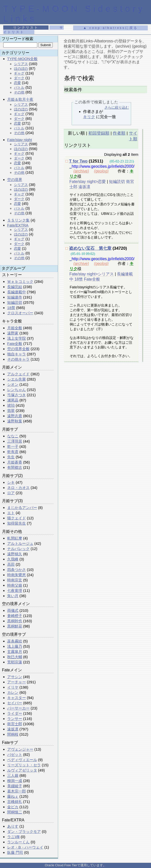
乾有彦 (13, 452)
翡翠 (11, 411)
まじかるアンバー (22, 508)
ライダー (15, 713)
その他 (19, 92)
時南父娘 (15, 585)
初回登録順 (99, 133)
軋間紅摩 (15, 538)
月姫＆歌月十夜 (20, 99)
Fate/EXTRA (18, 225)
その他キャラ (18, 359)
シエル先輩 (17, 379)
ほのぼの (21, 69)
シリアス (21, 64)
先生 (11, 457)
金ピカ (13, 807)
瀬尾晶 (13, 400)
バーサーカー (18, 708)
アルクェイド (18, 374)
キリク (89, 117)
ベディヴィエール (22, 760)
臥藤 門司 (15, 852)
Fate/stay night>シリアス (92, 274)
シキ (11, 482)
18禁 (11, 308)
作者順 (119, 133)
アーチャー (17, 682)
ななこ (13, 436)
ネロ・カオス (18, 488)
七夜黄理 (15, 591)
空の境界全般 (18, 349)
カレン (13, 692)
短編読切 (15, 302)
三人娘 (13, 775)
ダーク (19, 78)
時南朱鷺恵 (17, 575)
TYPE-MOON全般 (22, 59)
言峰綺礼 (15, 802)
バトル (19, 87)
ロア (11, 493)
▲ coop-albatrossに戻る (110, 28)
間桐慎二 (15, 812)
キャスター (17, 698)
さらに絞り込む (117, 107)
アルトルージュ (20, 543)
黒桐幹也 (15, 621)
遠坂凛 (13, 729)
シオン (13, 384)
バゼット (15, 754)
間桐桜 (13, 734)
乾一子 (13, 446)
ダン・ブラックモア (24, 831)
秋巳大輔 (15, 657)
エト (11, 513)
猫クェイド (17, 518)
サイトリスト (33, 30)
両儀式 (13, 610)
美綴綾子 (15, 786)
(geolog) (101, 171)
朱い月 (13, 596)
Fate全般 (15, 344)
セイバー (15, 703)
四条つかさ (17, 570)
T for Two (78, 161)
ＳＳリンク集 (18, 220)
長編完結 (15, 287)
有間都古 (15, 467)
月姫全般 (15, 328)
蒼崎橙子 (15, 616)
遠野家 (13, 333)
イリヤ (13, 687)
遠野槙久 (15, 554)
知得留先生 (17, 523)
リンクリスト (26, 28)
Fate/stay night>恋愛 (88, 182)
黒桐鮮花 (15, 626)
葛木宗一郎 (17, 791)
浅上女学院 (17, 338)
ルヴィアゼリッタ (22, 770)
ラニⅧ (13, 837)
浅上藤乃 (15, 646)
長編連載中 (17, 292)
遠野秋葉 (15, 421)
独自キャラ (17, 354)
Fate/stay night (20, 140)
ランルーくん (18, 842)
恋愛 (17, 83)
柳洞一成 (15, 781)
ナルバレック (18, 549)
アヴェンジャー (20, 749)
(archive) (81, 171)
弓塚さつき (17, 395)
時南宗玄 (15, 580)
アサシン (15, 677)
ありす (13, 826)
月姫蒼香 (15, 462)
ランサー (15, 719)
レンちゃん (17, 390)
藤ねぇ (13, 796)
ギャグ (19, 73)
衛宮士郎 (15, 724)
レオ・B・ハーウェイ (25, 847)
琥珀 (11, 405)
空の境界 (15, 180)
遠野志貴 (15, 416)
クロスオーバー (20, 313)
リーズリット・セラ (24, 765)
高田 (11, 564)
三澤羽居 (15, 441)
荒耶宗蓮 (15, 662)
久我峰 (13, 559)
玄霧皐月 (15, 652)
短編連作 (15, 297)
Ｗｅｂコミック (20, 281)
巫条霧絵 (15, 641)
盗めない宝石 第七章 (90, 248)
